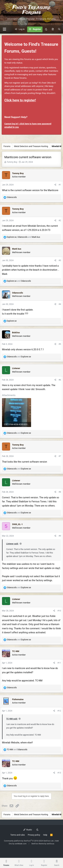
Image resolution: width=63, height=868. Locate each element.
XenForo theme (38, 844)
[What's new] (53, 29)
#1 (60, 185)
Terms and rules (18, 835)
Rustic (28, 830)
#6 (60, 380)
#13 (59, 773)
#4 (60, 304)
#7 (60, 456)
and (19, 281)
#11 (59, 663)
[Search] (59, 29)
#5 (60, 344)
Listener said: (12, 544)
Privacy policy (34, 835)
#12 (59, 711)
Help (45, 835)
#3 (60, 260)
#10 (59, 611)
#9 (60, 536)
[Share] (55, 185)
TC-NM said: (12, 719)
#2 (60, 221)
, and (23, 237)
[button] (4, 29)
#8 (60, 492)
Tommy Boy (12, 162)
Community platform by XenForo (29, 841)
